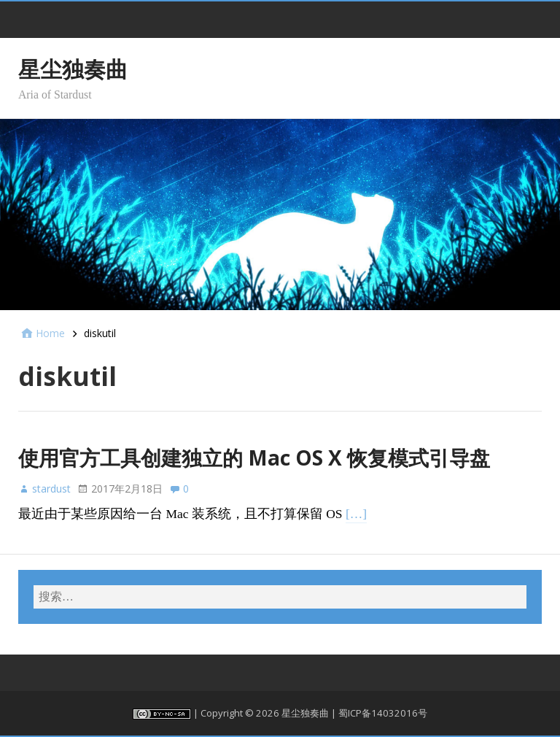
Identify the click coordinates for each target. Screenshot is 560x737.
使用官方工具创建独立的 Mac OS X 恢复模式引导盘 (254, 458)
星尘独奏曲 (73, 69)
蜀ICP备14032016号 (383, 713)
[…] (356, 514)
